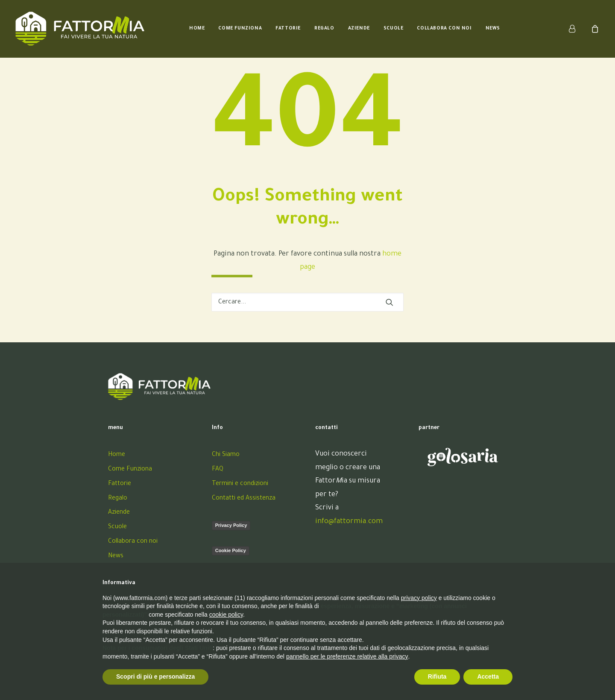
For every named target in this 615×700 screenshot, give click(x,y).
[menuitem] (197, 29)
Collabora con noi (444, 29)
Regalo (324, 29)
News (493, 29)
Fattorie (288, 29)
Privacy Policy (231, 525)
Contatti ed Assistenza (244, 499)
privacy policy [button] (419, 598)
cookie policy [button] (226, 615)
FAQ (218, 470)
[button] (389, 302)
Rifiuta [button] (437, 676)
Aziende (359, 29)
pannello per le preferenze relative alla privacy (347, 656)
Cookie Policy (231, 550)
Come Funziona (240, 29)
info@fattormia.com (349, 522)
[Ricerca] (307, 302)
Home (197, 29)
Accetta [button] (488, 676)
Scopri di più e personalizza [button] (155, 676)
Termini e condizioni (240, 484)
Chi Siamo (226, 455)
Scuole (394, 29)
